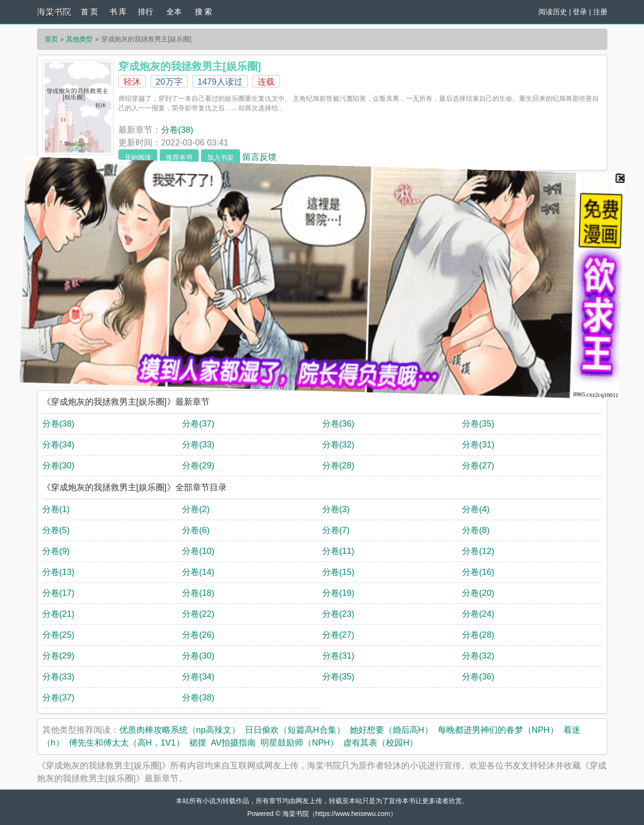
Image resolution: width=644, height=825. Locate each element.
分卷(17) (58, 593)
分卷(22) (198, 614)
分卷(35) (478, 424)
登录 (580, 12)
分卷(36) (338, 424)
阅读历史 (553, 12)
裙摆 (198, 743)
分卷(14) (198, 572)
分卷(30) (58, 466)
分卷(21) (58, 614)
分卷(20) (478, 593)
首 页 (89, 12)
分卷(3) (336, 509)
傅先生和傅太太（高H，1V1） (127, 743)
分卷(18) (198, 593)
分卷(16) (478, 572)
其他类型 (79, 39)
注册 (600, 12)
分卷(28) (338, 466)
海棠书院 (54, 12)
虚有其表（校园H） (380, 743)
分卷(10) (198, 551)
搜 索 (203, 12)
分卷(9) (56, 551)
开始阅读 (138, 157)
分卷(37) (198, 424)
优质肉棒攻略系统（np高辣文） (180, 730)
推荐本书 (179, 157)
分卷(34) (58, 445)
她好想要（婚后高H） (391, 730)
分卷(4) (476, 509)
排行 (145, 12)
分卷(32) (338, 445)
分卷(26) (198, 635)
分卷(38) (177, 130)
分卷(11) (338, 551)
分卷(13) (58, 572)
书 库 (118, 12)
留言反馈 (260, 157)
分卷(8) (476, 530)
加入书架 (221, 157)
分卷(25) (58, 635)
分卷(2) (196, 509)
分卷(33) (198, 445)
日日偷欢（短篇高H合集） (295, 730)
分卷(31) (478, 445)
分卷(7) (336, 530)
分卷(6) (196, 530)
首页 (51, 39)
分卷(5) (56, 530)
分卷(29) (198, 466)
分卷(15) (338, 572)
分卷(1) (56, 509)
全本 (174, 12)
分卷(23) (338, 614)
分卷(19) (338, 593)
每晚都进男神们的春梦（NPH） (498, 730)
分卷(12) (478, 551)
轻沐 (132, 82)
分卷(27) (478, 466)
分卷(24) (478, 614)
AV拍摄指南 (234, 743)
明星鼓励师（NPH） (299, 743)
